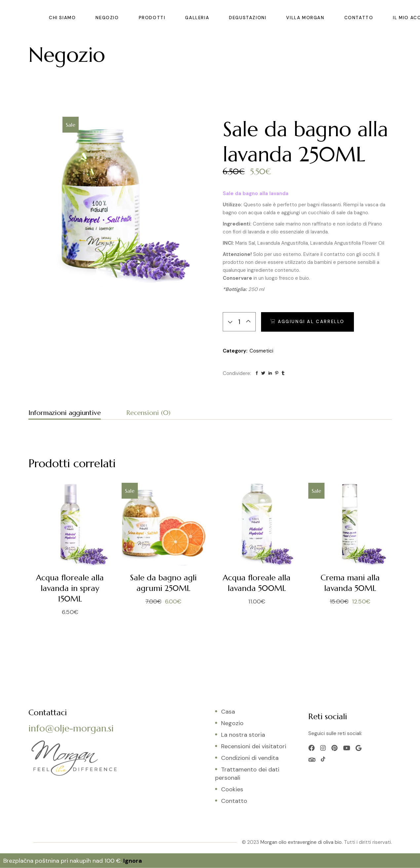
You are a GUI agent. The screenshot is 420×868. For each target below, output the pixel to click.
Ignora (133, 861)
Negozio (232, 723)
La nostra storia (243, 735)
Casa (228, 712)
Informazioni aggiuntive (65, 413)
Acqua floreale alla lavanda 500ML (257, 583)
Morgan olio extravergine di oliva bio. (302, 842)
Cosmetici (261, 351)
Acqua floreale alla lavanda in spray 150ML (70, 588)
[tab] (65, 414)
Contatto (234, 801)
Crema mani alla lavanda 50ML (350, 583)
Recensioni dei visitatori (254, 746)
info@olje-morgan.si (71, 728)
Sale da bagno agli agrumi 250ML (163, 583)
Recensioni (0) (148, 413)
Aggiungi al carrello (311, 322)
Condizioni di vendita (250, 758)
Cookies (232, 789)
